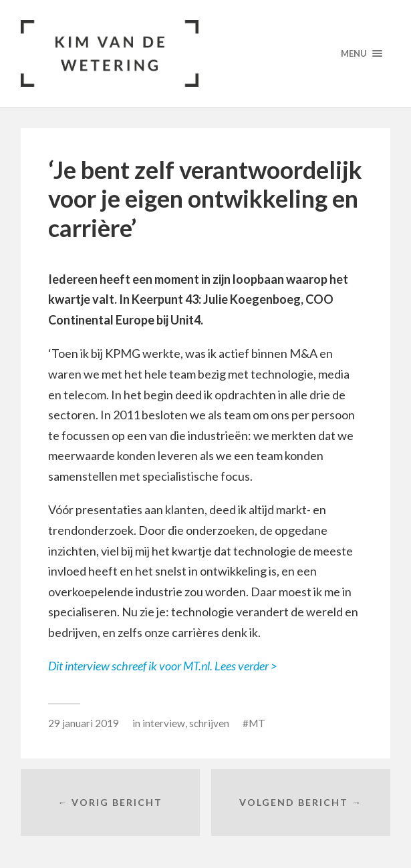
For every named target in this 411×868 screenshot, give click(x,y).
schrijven (209, 723)
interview (164, 723)
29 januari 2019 (84, 723)
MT (257, 723)
